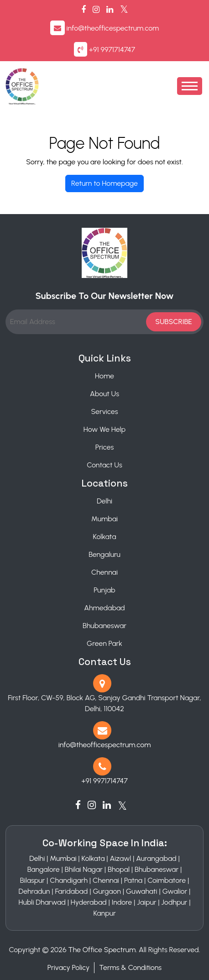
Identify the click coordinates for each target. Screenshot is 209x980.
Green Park (104, 643)
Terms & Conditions (130, 967)
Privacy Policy (68, 967)
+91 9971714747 (112, 50)
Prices (105, 447)
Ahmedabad (104, 608)
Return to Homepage (104, 183)
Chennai (104, 572)
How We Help (104, 429)
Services (104, 411)
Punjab (104, 590)
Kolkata (105, 537)
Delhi (104, 501)
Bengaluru (104, 554)
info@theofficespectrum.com (113, 28)
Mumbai (104, 519)
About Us (104, 394)
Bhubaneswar (104, 626)
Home (104, 376)
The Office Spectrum (102, 950)
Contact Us (104, 465)
